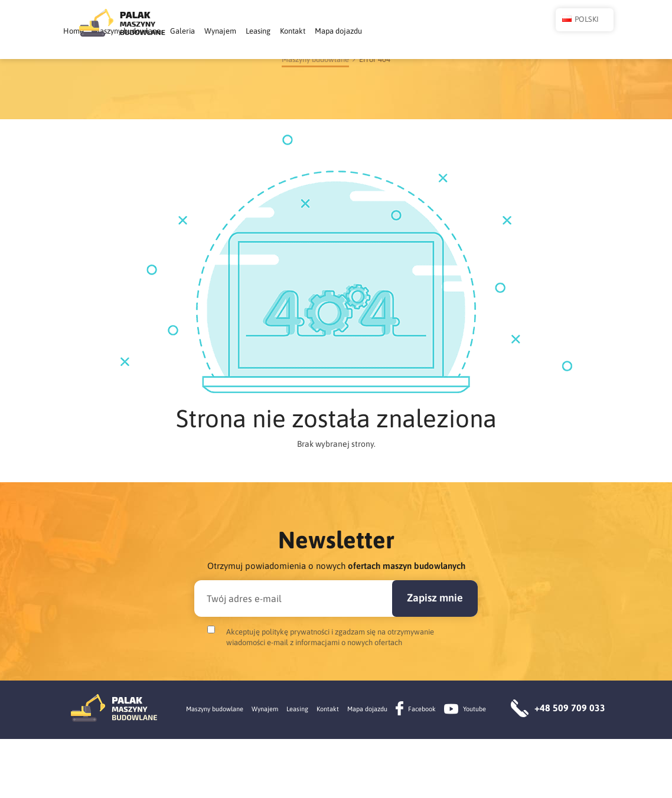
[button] (534, 32)
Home (210, 31)
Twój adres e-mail (244, 658)
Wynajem (357, 31)
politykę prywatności (296, 691)
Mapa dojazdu (475, 31)
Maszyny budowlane (263, 31)
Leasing (394, 31)
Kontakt (429, 31)
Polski (572, 33)
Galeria (319, 31)
